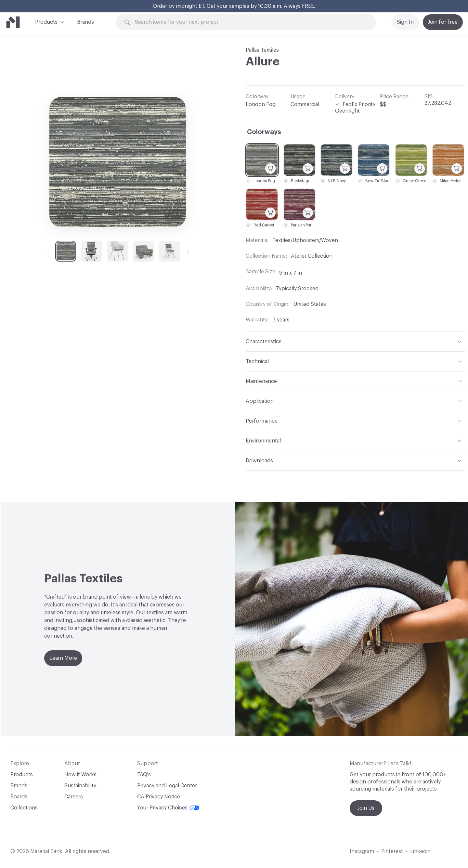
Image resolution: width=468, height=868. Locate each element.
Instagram (362, 851)
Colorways (264, 132)
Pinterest (392, 851)
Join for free (443, 22)
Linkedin (420, 851)
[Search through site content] (250, 22)
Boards (19, 797)
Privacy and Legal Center (167, 786)
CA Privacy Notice (159, 797)
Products (46, 21)
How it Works (80, 775)
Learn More (63, 658)
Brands (85, 22)
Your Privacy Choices (168, 808)
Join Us (366, 808)
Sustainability (80, 786)
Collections (24, 808)
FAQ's (144, 775)
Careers (74, 797)
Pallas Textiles (262, 50)
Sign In (405, 22)
